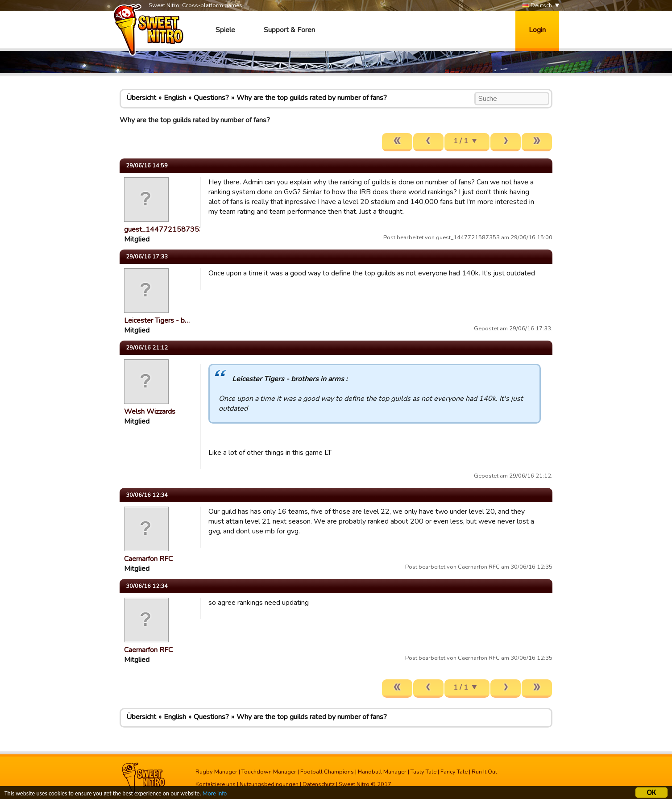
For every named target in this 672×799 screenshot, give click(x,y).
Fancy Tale (454, 772)
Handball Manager (382, 772)
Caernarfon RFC (148, 559)
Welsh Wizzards (150, 412)
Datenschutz (319, 784)
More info (215, 794)
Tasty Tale (423, 772)
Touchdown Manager (269, 772)
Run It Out (484, 772)
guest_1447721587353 (164, 229)
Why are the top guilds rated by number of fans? (312, 98)
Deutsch (537, 6)
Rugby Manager (216, 772)
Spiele (225, 30)
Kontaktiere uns (216, 784)
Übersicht (141, 98)
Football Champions (327, 772)
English (175, 98)
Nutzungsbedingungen (269, 784)
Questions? (211, 98)
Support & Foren (289, 30)
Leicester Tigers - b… (157, 320)
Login (537, 30)
